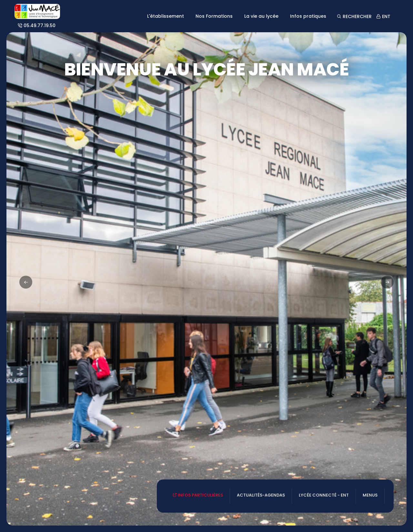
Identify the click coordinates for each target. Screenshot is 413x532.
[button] (387, 282)
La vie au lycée (261, 16)
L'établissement (166, 16)
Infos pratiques (308, 16)
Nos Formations (214, 16)
